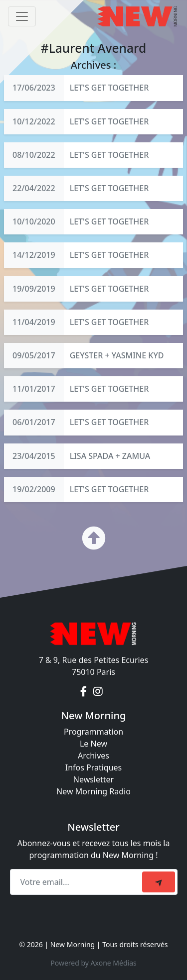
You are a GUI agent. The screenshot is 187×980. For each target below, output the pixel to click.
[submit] (159, 882)
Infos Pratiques (94, 767)
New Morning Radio (93, 791)
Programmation (93, 732)
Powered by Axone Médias (93, 963)
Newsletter (93, 779)
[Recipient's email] (78, 882)
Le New (93, 744)
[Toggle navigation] (22, 16)
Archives (93, 756)
